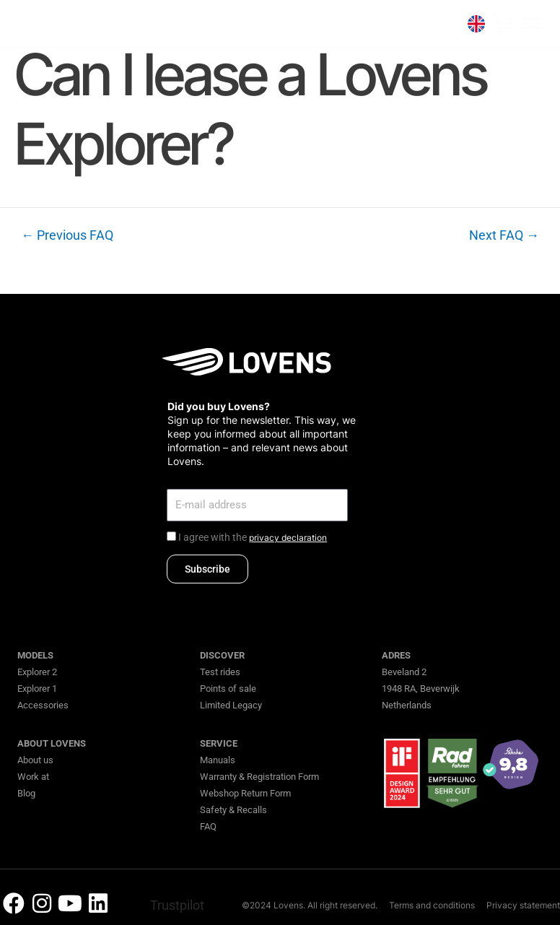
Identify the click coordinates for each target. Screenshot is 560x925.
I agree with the (253, 537)
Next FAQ (504, 235)
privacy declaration (288, 538)
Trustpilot (177, 905)
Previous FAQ (67, 235)
